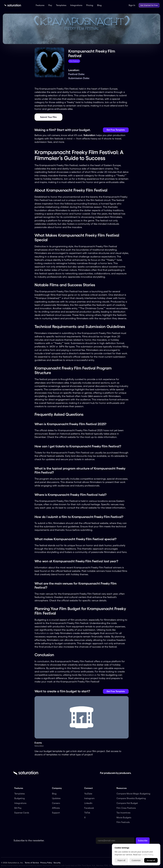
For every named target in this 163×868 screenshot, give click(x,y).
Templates (20, 794)
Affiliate (56, 808)
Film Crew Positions (126, 808)
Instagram (89, 798)
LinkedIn (89, 803)
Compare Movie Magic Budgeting (133, 794)
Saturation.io (42, 633)
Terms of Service (32, 863)
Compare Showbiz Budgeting (131, 798)
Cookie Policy (147, 855)
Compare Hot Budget (127, 803)
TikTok (87, 813)
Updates (56, 798)
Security (57, 863)
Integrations (20, 803)
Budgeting (20, 798)
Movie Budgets (124, 817)
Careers (56, 803)
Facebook (89, 808)
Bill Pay (18, 808)
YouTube (88, 794)
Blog (54, 794)
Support (56, 813)
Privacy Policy (46, 863)
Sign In (132, 5)
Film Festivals (123, 822)
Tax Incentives (123, 813)
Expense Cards (22, 813)
